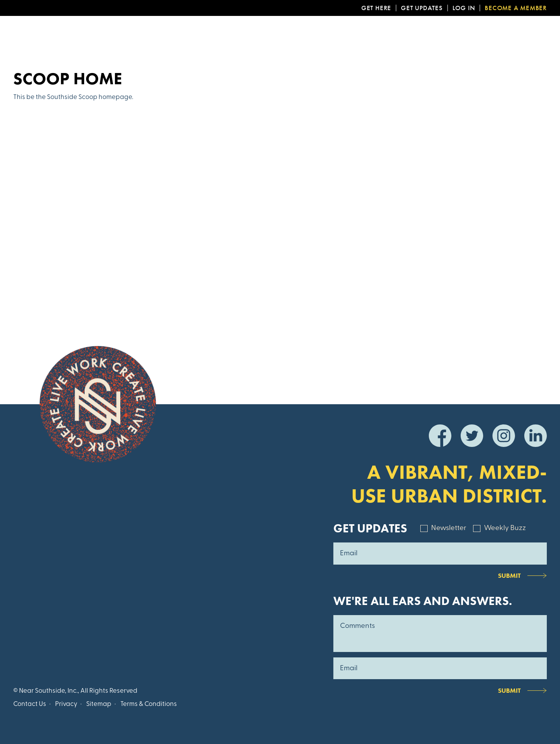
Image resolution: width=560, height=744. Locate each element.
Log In (464, 8)
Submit (509, 575)
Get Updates (422, 8)
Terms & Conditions (149, 704)
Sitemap (99, 704)
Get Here (376, 8)
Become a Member (516, 8)
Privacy (66, 704)
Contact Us (30, 704)
